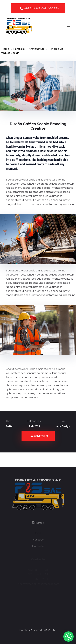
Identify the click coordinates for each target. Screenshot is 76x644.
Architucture (37, 49)
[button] (68, 637)
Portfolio (19, 49)
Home (5, 49)
